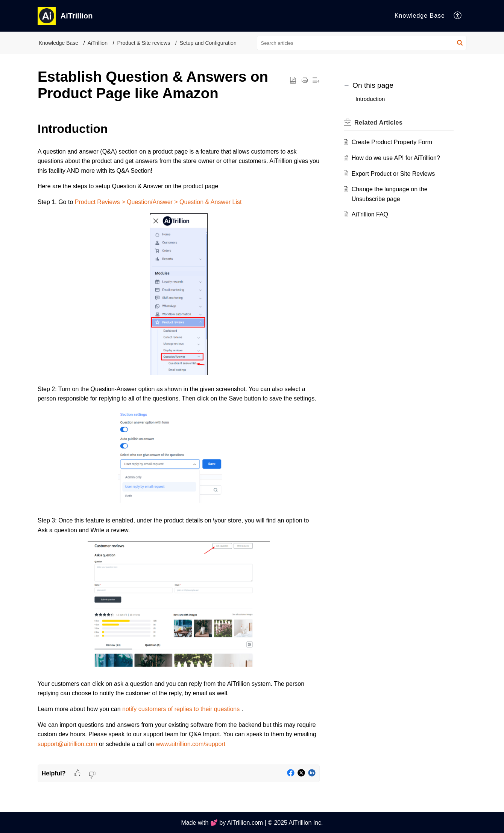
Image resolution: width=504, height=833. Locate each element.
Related (378, 123)
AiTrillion (98, 43)
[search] (362, 43)
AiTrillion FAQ (370, 214)
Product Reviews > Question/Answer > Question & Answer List (158, 202)
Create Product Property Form (392, 142)
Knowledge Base (58, 43)
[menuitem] (458, 16)
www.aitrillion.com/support (191, 744)
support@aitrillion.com (68, 744)
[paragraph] (179, 442)
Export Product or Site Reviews (393, 174)
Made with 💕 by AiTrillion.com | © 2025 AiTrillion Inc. (252, 823)
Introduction (370, 99)
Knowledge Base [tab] (420, 16)
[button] (460, 43)
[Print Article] (305, 81)
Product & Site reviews (143, 43)
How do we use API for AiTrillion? (396, 158)
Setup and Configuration (208, 43)
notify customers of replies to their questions (182, 709)
